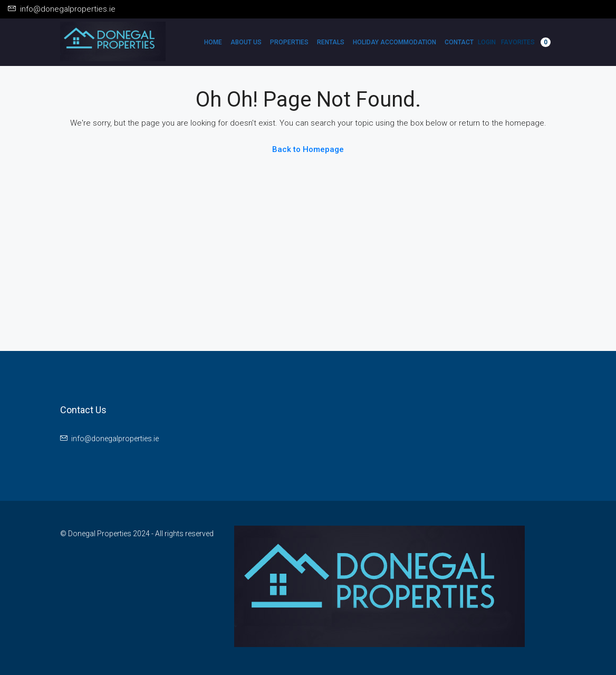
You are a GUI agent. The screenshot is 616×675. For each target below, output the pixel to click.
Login (487, 42)
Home (213, 42)
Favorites (526, 42)
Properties (289, 42)
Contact (459, 42)
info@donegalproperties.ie (115, 439)
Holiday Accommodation (394, 42)
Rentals (331, 42)
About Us (246, 42)
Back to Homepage (308, 149)
